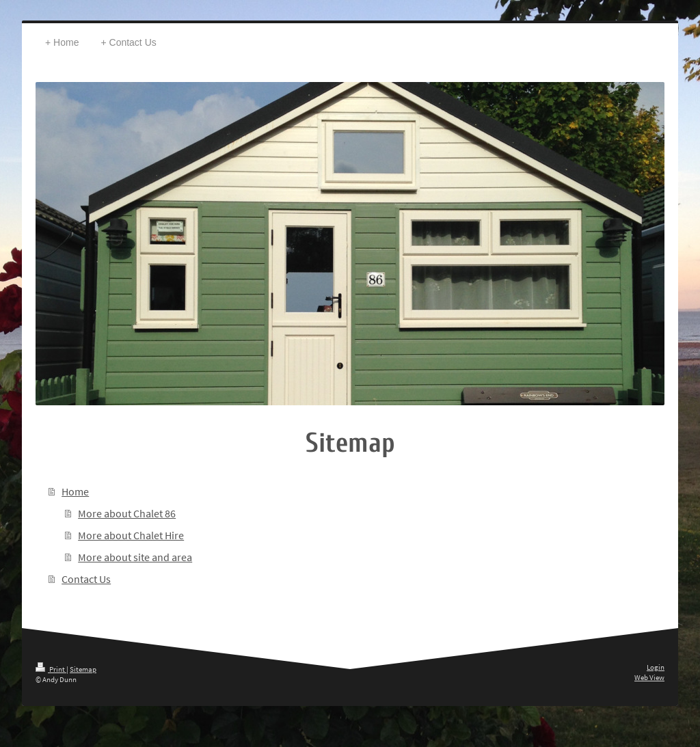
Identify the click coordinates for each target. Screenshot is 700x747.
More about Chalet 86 (127, 513)
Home (75, 491)
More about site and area (135, 557)
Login (656, 667)
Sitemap (83, 669)
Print (51, 669)
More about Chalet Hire (131, 535)
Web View (649, 677)
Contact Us (86, 579)
